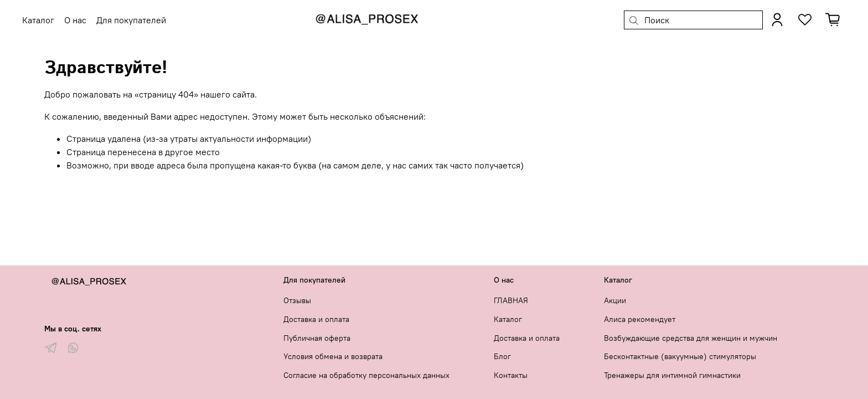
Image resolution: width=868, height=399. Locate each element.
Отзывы (297, 300)
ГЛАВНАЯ (511, 300)
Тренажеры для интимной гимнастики (672, 375)
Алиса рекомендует (640, 319)
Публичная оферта (317, 338)
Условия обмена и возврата (333, 356)
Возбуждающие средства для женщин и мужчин (691, 338)
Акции (615, 300)
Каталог (508, 319)
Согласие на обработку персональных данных (366, 375)
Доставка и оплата (316, 319)
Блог (502, 356)
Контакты (511, 375)
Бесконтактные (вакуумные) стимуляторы (680, 356)
